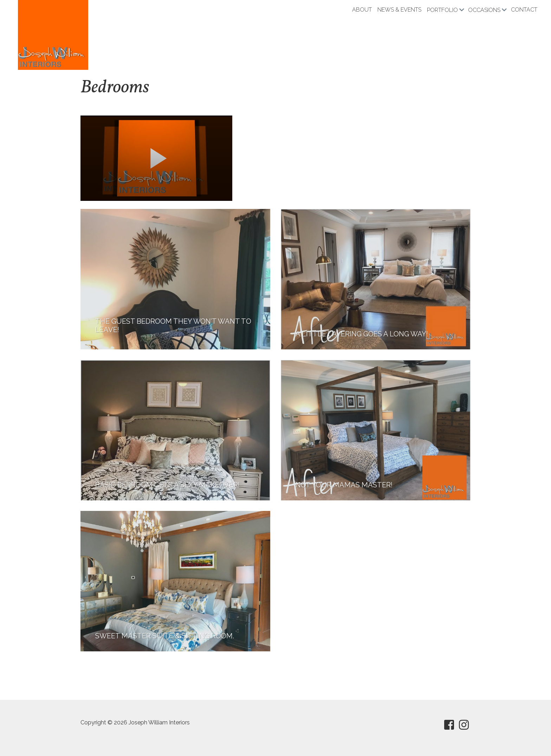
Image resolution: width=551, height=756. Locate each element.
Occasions (484, 10)
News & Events (399, 10)
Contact (524, 10)
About (362, 10)
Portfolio (442, 10)
